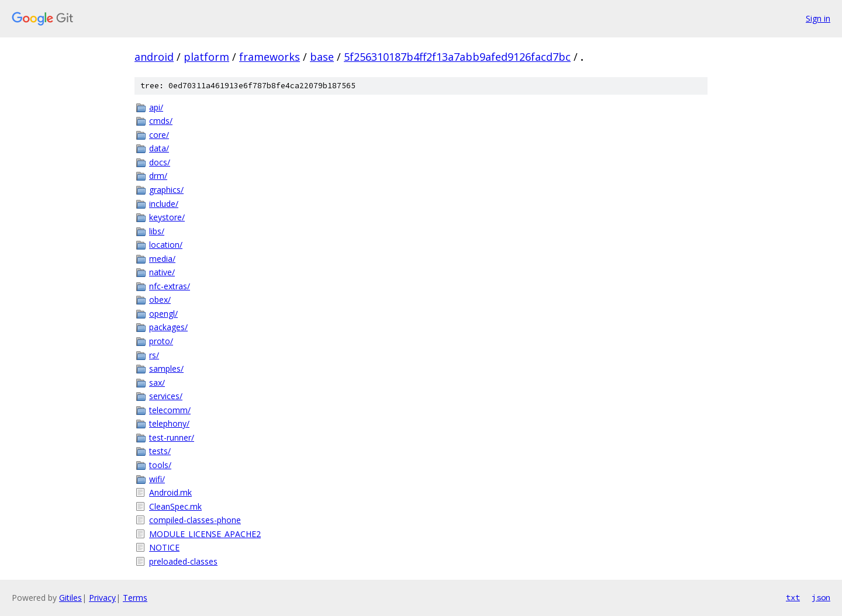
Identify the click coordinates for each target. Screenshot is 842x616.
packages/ (168, 327)
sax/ (157, 383)
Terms (135, 598)
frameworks (270, 57)
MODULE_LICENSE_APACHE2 (205, 534)
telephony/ (169, 423)
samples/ (166, 368)
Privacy (102, 598)
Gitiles (70, 598)
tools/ (160, 465)
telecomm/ (170, 410)
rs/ (154, 355)
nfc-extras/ (170, 286)
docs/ (160, 162)
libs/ (157, 231)
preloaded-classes (183, 561)
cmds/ (161, 121)
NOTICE (164, 547)
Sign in (818, 18)
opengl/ (163, 314)
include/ (164, 204)
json (821, 597)
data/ (159, 148)
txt (793, 597)
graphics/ (166, 190)
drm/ (158, 176)
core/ (159, 135)
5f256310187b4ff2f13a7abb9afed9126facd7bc (457, 57)
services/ (166, 396)
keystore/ (167, 217)
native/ (162, 272)
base (322, 57)
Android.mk (170, 492)
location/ (166, 245)
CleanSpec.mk (175, 506)
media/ (162, 259)
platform (206, 57)
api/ (156, 107)
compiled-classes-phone (195, 520)
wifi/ (157, 479)
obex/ (160, 300)
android (154, 57)
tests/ (160, 451)
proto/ (161, 341)
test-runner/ (172, 437)
